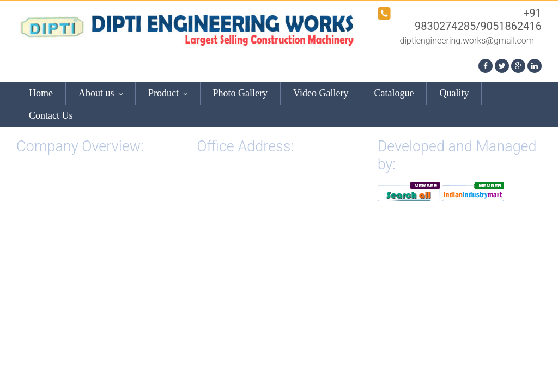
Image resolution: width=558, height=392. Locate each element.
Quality (454, 93)
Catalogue (394, 93)
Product (168, 93)
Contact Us (51, 115)
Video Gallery (321, 93)
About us (101, 93)
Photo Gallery (241, 93)
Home (41, 93)
